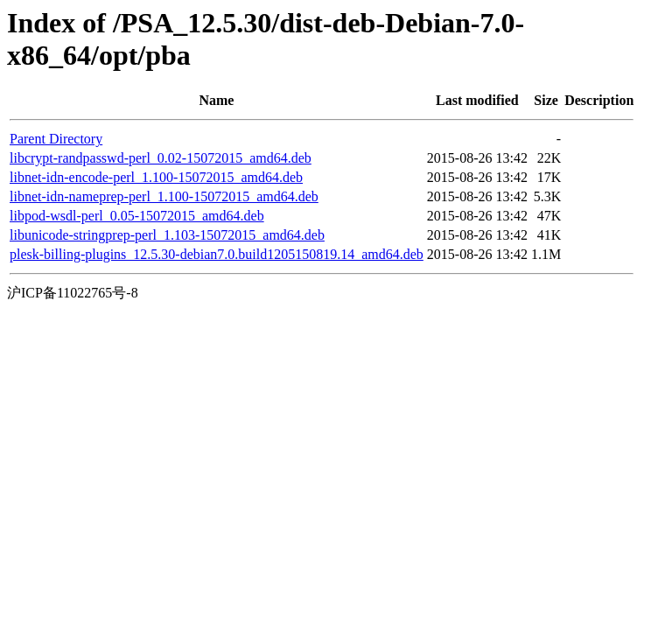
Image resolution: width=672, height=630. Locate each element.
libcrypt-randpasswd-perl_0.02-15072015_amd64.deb (161, 158)
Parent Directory (56, 139)
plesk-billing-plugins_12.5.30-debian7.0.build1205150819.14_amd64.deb (217, 254)
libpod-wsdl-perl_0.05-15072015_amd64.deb (137, 216)
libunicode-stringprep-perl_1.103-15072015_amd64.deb (167, 235)
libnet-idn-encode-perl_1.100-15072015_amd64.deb (156, 177)
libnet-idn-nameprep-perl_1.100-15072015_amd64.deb (164, 196)
